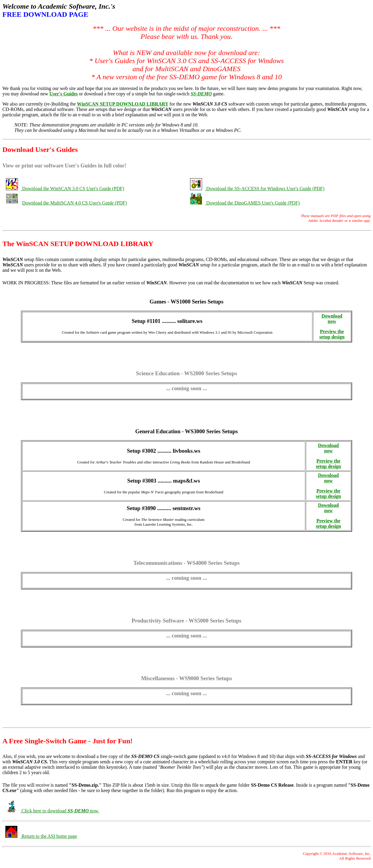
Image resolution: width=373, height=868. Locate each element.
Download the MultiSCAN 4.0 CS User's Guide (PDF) (74, 203)
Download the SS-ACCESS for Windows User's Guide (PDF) (265, 189)
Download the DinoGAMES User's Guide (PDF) (253, 203)
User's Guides (64, 94)
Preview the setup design (332, 334)
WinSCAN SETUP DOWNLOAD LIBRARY (123, 104)
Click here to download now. (60, 811)
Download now (332, 319)
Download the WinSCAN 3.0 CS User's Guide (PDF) (73, 189)
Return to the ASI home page (49, 836)
